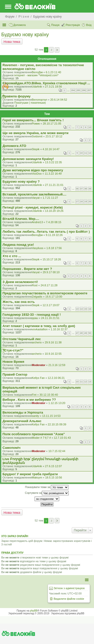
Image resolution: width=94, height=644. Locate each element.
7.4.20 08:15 (54, 222)
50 (90, 333)
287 (89, 90)
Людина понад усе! (18, 245)
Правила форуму (17, 96)
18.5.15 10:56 (54, 477)
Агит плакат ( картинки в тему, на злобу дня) (39, 326)
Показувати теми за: (47, 487)
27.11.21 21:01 (54, 185)
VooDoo (37, 174)
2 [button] (52, 50)
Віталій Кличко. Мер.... (21, 219)
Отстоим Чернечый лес (22, 339)
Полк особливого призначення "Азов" (34, 434)
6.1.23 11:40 (53, 72)
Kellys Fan (38, 378)
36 (77, 189)
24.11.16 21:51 (50, 318)
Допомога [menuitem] (19, 25)
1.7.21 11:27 (50, 198)
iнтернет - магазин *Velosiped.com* (36, 75)
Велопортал (39, 100)
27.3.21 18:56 (54, 87)
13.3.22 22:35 (54, 162)
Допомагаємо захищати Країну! (28, 159)
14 (81, 309)
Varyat (36, 198)
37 (81, 189)
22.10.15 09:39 (57, 424)
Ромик (36, 124)
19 (85, 202)
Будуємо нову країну (25, 34)
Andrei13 (37, 222)
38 (85, 189)
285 (78, 90)
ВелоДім (37, 72)
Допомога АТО (14, 146)
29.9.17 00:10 (51, 272)
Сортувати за (47, 493)
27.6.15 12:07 (54, 466)
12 (90, 153)
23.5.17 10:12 (54, 136)
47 (77, 333)
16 (90, 309)
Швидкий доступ (5, 25)
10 (90, 127)
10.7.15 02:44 (57, 451)
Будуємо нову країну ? (21, 182)
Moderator (39, 365)
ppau (35, 318)
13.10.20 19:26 (54, 211)
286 (84, 90)
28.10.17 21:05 (52, 124)
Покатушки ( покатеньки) (30, 103)
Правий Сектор (15, 374)
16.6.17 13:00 (54, 297)
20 (90, 202)
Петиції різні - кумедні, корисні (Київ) (33, 207)
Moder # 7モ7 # (41, 438)
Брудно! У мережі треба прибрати (30, 474)
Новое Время (13, 362)
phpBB (34, 611)
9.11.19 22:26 (54, 235)
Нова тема (12, 42)
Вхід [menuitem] (89, 25)
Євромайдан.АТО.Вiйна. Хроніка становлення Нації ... (46, 83)
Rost (35, 285)
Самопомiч (12, 448)
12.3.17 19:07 (51, 305)
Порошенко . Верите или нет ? (27, 269)
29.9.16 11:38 (53, 342)
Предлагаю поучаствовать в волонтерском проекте (45, 293)
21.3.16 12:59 (57, 365)
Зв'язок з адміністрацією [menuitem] (69, 588)
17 (77, 202)
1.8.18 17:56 (54, 248)
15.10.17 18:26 (52, 259)
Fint (34, 395)
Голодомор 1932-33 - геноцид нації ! (32, 315)
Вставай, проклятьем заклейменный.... (34, 194)
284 (73, 90)
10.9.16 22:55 (53, 354)
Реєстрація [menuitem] (73, 25)
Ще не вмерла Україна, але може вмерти (35, 133)
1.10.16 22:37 (59, 329)
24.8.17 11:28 (49, 285)
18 (81, 202)
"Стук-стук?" (13, 350)
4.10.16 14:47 (51, 149)
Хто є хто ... (12, 256)
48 (81, 333)
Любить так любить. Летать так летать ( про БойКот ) (46, 232)
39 (90, 189)
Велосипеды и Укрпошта (23, 412)
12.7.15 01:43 (62, 438)
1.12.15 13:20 (57, 403)
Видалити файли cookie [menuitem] (69, 599)
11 (85, 153)
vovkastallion (40, 329)
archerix (37, 342)
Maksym (37, 477)
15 (85, 309)
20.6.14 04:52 (59, 100)
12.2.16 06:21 (56, 378)
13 (77, 309)
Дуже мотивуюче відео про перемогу (33, 170)
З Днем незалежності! (20, 282)
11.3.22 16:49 (53, 174)
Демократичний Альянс (22, 421)
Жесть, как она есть (19, 302)
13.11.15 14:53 (51, 416)
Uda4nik (37, 87)
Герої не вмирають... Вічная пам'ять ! (33, 120)
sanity (35, 416)
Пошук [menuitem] (55, 25)
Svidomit (37, 136)
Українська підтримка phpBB (68, 613)
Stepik (36, 149)
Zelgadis (37, 297)
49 (85, 333)
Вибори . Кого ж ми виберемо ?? (29, 400)
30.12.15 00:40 (49, 395)
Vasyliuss (38, 248)
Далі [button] (57, 50)
